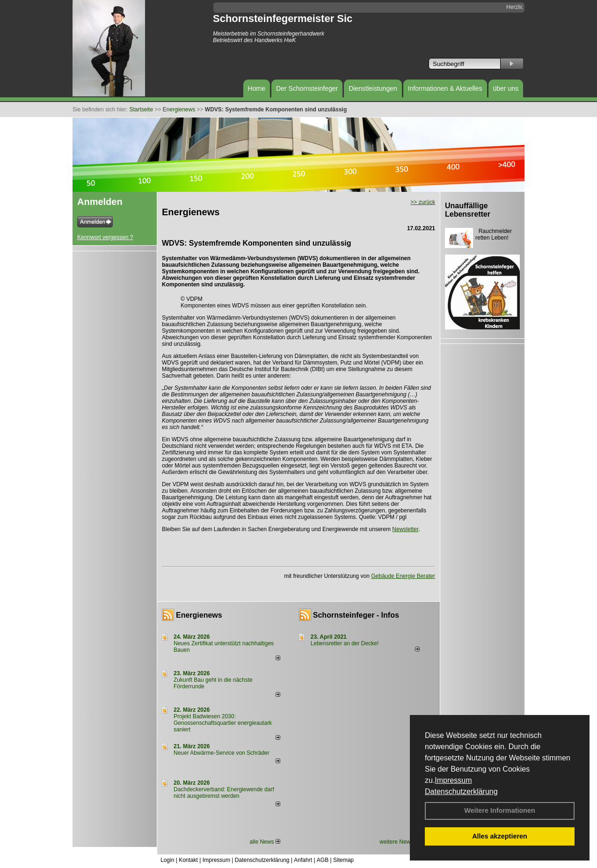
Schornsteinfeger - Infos (356, 615)
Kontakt (188, 860)
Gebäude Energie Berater (403, 576)
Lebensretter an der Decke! (345, 643)
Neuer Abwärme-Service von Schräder (222, 753)
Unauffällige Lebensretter (468, 210)
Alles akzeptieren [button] (500, 836)
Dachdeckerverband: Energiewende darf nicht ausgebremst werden (224, 793)
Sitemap (343, 860)
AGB (323, 860)
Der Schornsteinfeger (307, 88)
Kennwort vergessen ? (105, 237)
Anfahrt (303, 860)
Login (167, 860)
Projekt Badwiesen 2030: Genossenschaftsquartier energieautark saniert (223, 723)
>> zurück (423, 202)
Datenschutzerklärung (461, 791)
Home (257, 88)
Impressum (453, 780)
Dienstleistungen (373, 88)
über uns (506, 88)
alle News (265, 842)
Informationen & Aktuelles (445, 88)
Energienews (199, 615)
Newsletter (405, 529)
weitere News (399, 842)
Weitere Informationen (500, 810)
